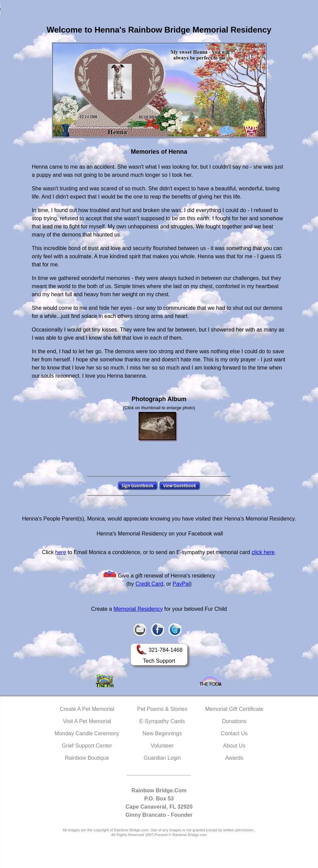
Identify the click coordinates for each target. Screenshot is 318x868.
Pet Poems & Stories (162, 709)
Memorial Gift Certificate (234, 709)
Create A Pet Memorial (87, 709)
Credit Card (149, 584)
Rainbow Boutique (87, 758)
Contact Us (234, 733)
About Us (234, 746)
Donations (234, 721)
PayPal (181, 584)
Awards (234, 758)
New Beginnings (162, 733)
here (61, 552)
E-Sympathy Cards (162, 721)
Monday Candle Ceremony (87, 733)
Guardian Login (162, 758)
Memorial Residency (138, 609)
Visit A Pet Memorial (87, 721)
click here (263, 552)
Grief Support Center (87, 746)
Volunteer (162, 746)
